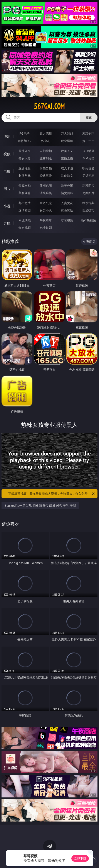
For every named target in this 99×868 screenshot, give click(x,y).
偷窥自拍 (25, 186)
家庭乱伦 (46, 203)
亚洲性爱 (25, 168)
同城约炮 (25, 220)
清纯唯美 (46, 193)
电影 (7, 171)
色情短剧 (46, 228)
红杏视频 (25, 228)
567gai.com (49, 106)
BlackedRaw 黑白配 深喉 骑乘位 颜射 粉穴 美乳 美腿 (40, 506)
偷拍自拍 (46, 168)
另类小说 (46, 210)
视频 (7, 154)
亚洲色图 (46, 186)
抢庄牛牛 (88, 141)
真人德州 (46, 133)
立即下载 (80, 858)
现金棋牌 (67, 141)
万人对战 (67, 133)
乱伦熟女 (67, 176)
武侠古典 (88, 203)
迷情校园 (25, 210)
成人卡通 (67, 168)
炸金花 (46, 141)
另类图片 (88, 193)
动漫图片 (88, 186)
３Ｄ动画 (88, 151)
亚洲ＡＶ (25, 151)
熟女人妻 (25, 158)
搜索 (89, 117)
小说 (7, 206)
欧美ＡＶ (67, 151)
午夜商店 (46, 220)
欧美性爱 (88, 168)
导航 (7, 223)
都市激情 (25, 203)
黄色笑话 (67, 210)
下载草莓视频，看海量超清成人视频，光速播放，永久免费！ (52, 494)
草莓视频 (67, 220)
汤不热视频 (88, 220)
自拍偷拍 (46, 151)
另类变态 (88, 176)
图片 (7, 189)
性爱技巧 (88, 210)
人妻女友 (67, 203)
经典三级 (46, 176)
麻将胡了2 (25, 141)
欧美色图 (67, 186)
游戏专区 (88, 133)
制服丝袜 (25, 176)
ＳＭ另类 (88, 158)
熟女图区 (67, 193)
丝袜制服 (46, 158)
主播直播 (67, 158)
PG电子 (24, 133)
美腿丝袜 (25, 193)
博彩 (7, 137)
